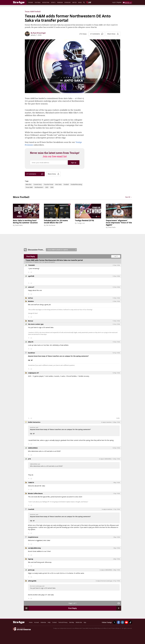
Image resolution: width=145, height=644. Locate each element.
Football (38, 2)
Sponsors (67, 2)
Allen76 (31, 342)
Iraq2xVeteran (33, 537)
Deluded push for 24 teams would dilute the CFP (56, 222)
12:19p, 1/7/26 (116, 373)
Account (37, 622)
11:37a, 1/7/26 (116, 287)
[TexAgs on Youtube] (126, 622)
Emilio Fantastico (34, 422)
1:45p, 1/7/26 (116, 548)
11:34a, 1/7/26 (116, 265)
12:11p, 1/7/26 (116, 353)
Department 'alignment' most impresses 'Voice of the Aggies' (119, 223)
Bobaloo (31, 301)
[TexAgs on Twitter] (115, 622)
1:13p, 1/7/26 (116, 493)
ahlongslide (32, 581)
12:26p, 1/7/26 (116, 422)
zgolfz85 (31, 276)
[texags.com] (19, 3)
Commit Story (38, 184)
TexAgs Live (81, 223)
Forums (31, 2)
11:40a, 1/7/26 (116, 321)
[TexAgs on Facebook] (118, 622)
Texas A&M (29, 187)
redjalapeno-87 (33, 373)
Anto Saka (58, 184)
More (80, 2)
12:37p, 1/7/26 (116, 448)
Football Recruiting (76, 184)
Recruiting (46, 2)
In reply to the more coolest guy (104, 581)
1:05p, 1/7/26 (116, 483)
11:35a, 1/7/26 (116, 276)
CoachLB (31, 509)
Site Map (72, 622)
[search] (84, 2)
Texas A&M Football (33, 11)
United (74, 2)
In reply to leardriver (106, 422)
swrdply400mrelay (34, 548)
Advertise (43, 622)
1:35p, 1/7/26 (116, 537)
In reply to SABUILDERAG (105, 459)
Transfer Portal (48, 184)
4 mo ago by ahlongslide (48, 262)
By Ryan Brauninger (38, 33)
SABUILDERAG (33, 448)
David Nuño (19, 225)
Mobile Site (79, 622)
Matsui (30, 321)
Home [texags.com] (31, 622)
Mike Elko (29, 184)
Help (49, 622)
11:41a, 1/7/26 (116, 324)
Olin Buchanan (51, 225)
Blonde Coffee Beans (35, 493)
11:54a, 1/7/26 (116, 342)
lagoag (31, 559)
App (85, 622)
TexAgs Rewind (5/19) (84, 220)
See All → (129, 197)
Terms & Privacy (63, 622)
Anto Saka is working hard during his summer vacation (25, 222)
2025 (47, 187)
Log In (114, 2)
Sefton (30, 298)
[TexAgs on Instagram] (122, 622)
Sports (53, 2)
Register (119, 2)
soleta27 (31, 287)
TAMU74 (31, 483)
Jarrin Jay (31, 570)
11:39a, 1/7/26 (116, 298)
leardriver (31, 353)
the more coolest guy (36, 324)
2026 (52, 187)
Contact (54, 622)
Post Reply (31, 256)
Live (90, 2)
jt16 (29, 459)
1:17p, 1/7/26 (116, 509)
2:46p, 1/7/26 (116, 570)
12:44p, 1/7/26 (116, 459)
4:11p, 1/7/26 (116, 581)
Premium (60, 2)
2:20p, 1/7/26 (116, 559)
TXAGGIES (31, 265)
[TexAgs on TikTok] (130, 622)
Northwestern (39, 187)
